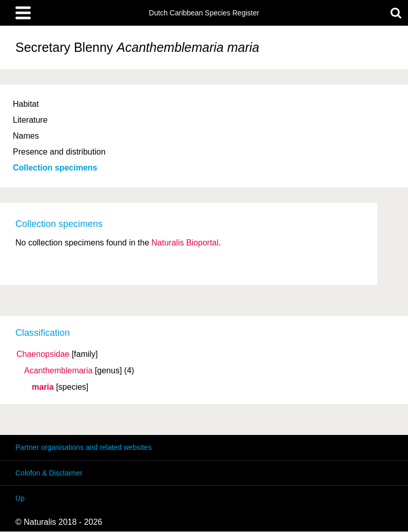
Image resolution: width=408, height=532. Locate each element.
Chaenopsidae (43, 354)
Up (20, 498)
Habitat (26, 104)
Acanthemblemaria (58, 371)
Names (26, 136)
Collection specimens (55, 168)
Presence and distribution (59, 152)
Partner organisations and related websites (83, 447)
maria (43, 387)
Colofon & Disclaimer (49, 473)
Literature (30, 120)
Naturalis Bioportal (185, 243)
